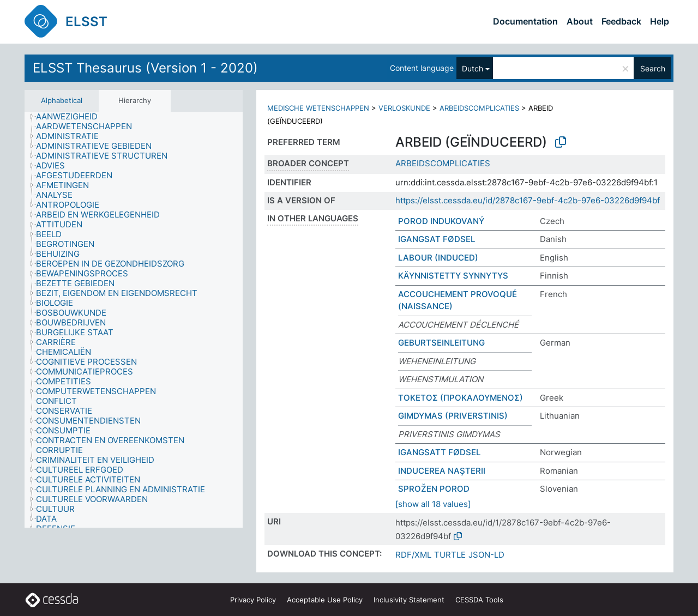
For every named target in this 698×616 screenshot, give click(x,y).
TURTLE (450, 555)
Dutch (473, 68)
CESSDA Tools (479, 600)
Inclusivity (409, 600)
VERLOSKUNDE (404, 108)
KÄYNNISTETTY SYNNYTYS (453, 276)
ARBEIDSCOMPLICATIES (479, 108)
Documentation (525, 21)
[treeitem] (71, 117)
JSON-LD (486, 555)
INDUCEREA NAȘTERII (442, 471)
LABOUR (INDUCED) (438, 258)
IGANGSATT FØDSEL (439, 452)
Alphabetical (62, 100)
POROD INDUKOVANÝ (441, 221)
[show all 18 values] (433, 504)
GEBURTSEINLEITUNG (441, 343)
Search (653, 68)
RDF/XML (413, 555)
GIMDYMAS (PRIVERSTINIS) (453, 416)
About (580, 21)
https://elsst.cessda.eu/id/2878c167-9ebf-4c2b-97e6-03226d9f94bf (528, 200)
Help (660, 21)
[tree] (134, 320)
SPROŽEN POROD (434, 489)
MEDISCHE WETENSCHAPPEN (318, 108)
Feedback (621, 21)
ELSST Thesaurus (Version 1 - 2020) (145, 68)
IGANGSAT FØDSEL (437, 239)
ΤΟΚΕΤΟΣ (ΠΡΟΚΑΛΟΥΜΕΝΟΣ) (461, 398)
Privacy (253, 600)
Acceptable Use (325, 600)
